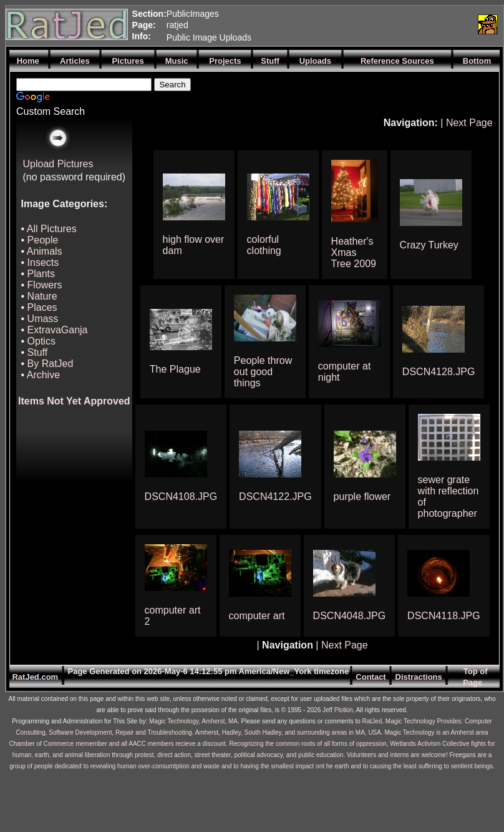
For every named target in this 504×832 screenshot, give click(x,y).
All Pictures (52, 229)
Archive (43, 375)
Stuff (38, 352)
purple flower (362, 497)
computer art (257, 616)
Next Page (469, 123)
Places (42, 307)
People (43, 240)
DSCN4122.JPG (275, 497)
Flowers (45, 285)
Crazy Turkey (429, 245)
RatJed (372, 721)
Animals (45, 251)
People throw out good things (263, 372)
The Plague (175, 369)
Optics (41, 341)
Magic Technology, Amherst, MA (193, 721)
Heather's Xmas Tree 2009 (354, 252)
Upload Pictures (58, 164)
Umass (43, 319)
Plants (41, 274)
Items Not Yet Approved (74, 401)
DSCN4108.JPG (181, 497)
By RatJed (51, 364)
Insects (43, 262)
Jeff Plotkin (338, 710)
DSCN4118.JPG (444, 616)
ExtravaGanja (58, 330)
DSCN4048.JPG (350, 616)
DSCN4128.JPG (439, 372)
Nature (42, 296)
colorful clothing (264, 245)
